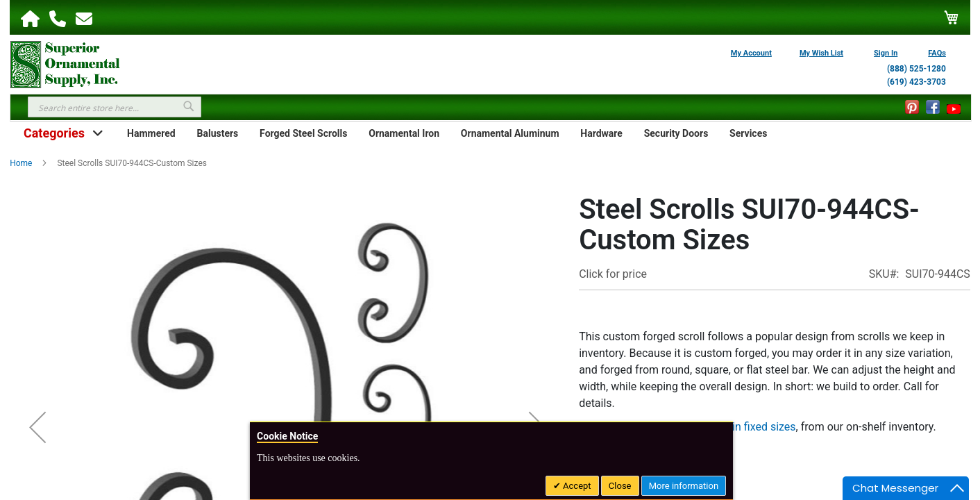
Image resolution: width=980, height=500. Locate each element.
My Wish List (821, 53)
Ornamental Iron (404, 133)
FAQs (937, 53)
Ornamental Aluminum (510, 133)
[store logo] (65, 63)
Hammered (151, 133)
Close (620, 486)
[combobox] (115, 107)
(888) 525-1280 (916, 69)
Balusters (218, 133)
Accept (576, 486)
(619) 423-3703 (916, 82)
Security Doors (676, 133)
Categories (54, 133)
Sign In (886, 53)
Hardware (601, 133)
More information (684, 486)
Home (21, 163)
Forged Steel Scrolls (303, 133)
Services (748, 133)
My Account (751, 53)
